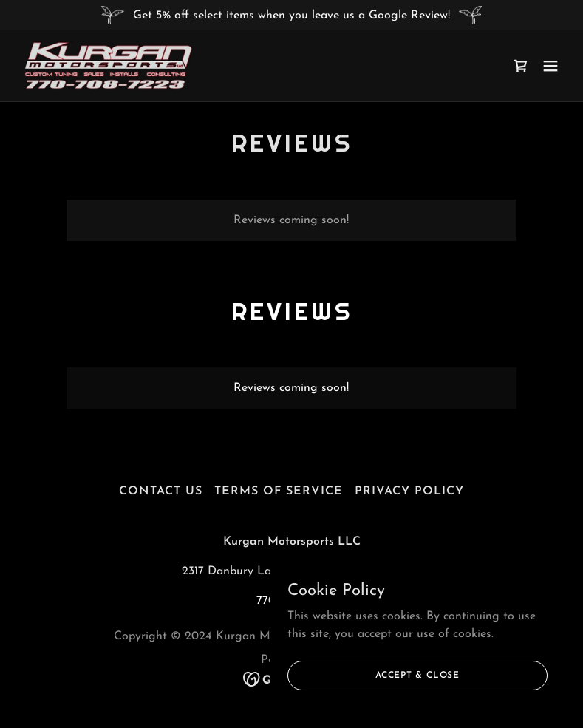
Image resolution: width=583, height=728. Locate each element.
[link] (108, 66)
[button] (550, 66)
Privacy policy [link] (409, 491)
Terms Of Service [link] (278, 491)
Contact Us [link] (161, 491)
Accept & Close (417, 675)
